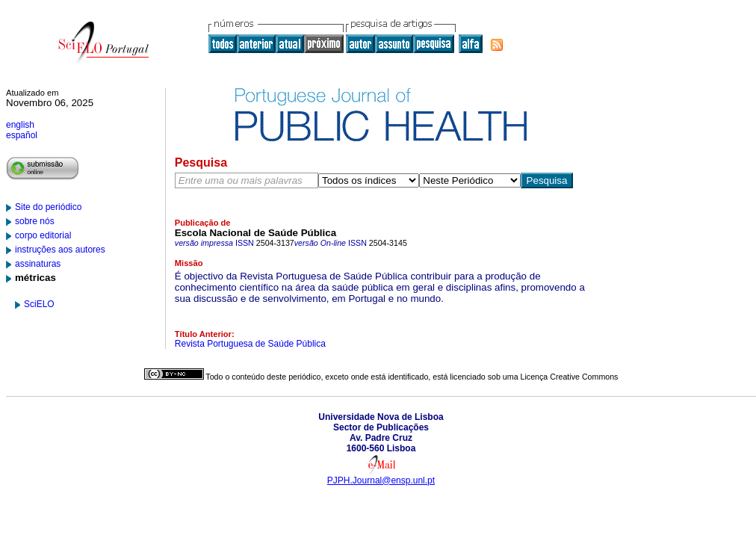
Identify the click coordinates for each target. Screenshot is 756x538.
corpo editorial (43, 235)
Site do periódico (48, 207)
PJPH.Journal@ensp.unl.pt (381, 480)
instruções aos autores (60, 250)
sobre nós (35, 221)
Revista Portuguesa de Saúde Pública (250, 344)
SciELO (39, 304)
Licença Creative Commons (570, 377)
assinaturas (38, 264)
